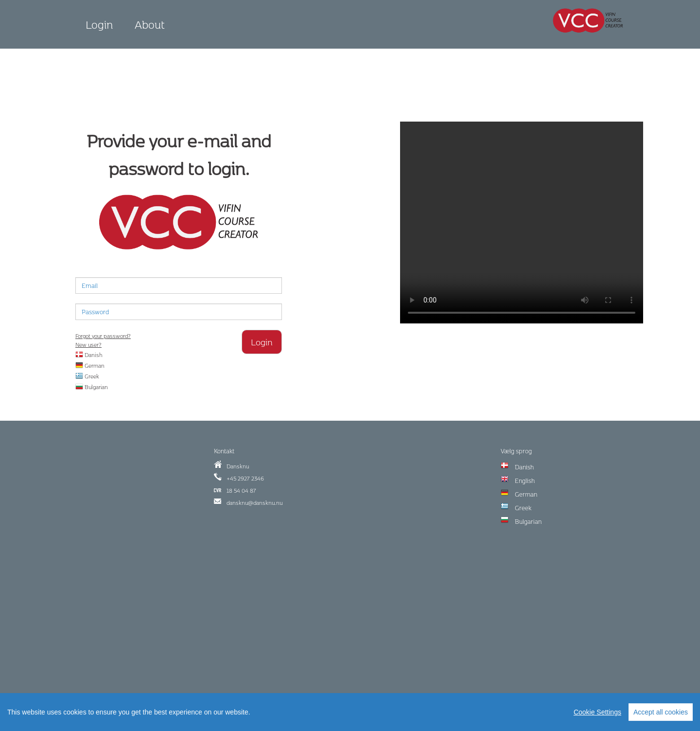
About (150, 24)
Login (99, 24)
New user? (88, 345)
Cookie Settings (597, 714)
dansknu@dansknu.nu (254, 503)
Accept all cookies (661, 714)
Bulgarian (92, 387)
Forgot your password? (103, 336)
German (90, 365)
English (525, 481)
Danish (89, 355)
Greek (87, 376)
